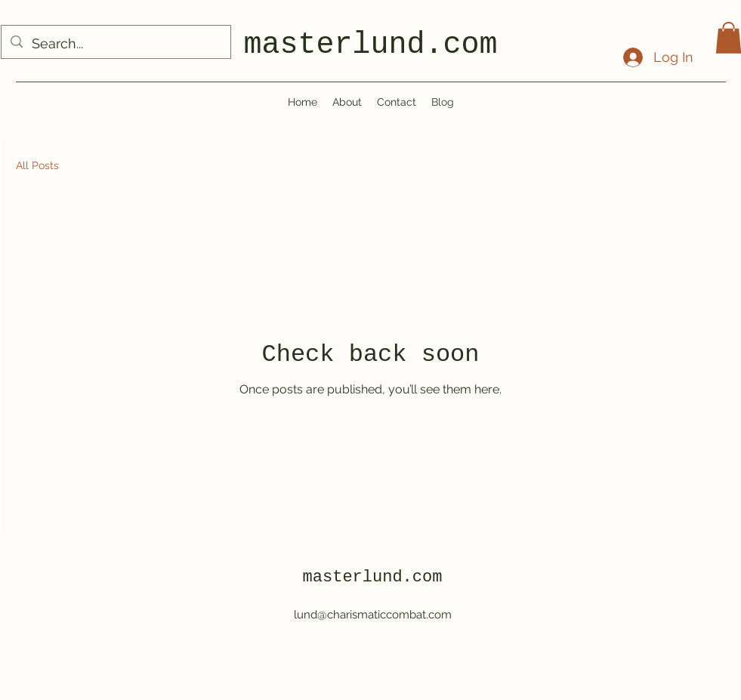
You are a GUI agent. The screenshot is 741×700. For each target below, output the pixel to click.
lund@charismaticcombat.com (373, 615)
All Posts (37, 165)
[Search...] (115, 44)
